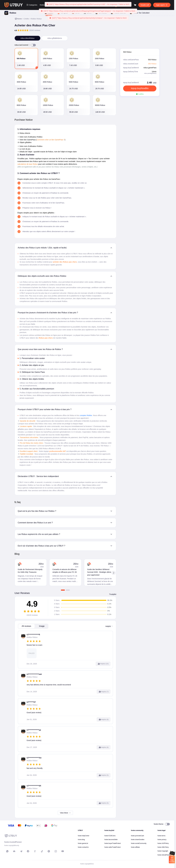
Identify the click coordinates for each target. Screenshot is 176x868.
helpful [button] (109, 626)
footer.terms (161, 836)
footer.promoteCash (138, 836)
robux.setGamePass (131, 60)
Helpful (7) (104, 692)
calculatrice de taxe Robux (28, 164)
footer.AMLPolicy (163, 847)
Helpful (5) (104, 775)
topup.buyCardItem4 (131, 68)
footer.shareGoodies (138, 840)
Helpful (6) (104, 719)
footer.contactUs (83, 847)
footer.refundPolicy (164, 855)
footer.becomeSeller (111, 840)
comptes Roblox (86, 415)
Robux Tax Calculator (140, 13)
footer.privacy (162, 840)
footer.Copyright (163, 851)
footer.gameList (83, 843)
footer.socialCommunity (139, 843)
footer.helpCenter (84, 836)
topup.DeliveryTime (131, 72)
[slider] (23, 30)
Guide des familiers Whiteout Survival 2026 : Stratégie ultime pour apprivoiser (99, 572)
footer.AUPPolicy (163, 843)
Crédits (26, 19)
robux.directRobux (28, 38)
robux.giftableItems (55, 38)
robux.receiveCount (131, 64)
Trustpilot (113, 594)
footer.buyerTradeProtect (113, 843)
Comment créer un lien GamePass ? (51, 140)
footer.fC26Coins (110, 836)
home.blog (81, 840)
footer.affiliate (135, 847)
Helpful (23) (103, 664)
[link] (18, 19)
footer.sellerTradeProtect (113, 847)
